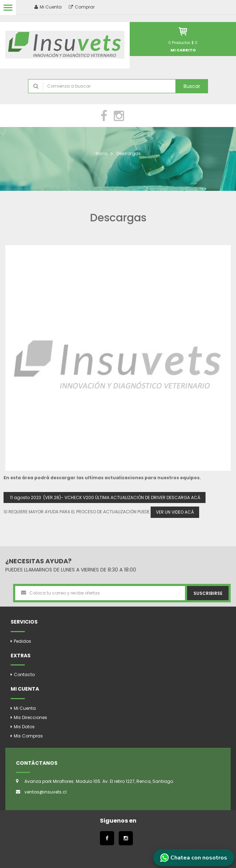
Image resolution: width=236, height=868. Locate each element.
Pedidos (23, 641)
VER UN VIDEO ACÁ (175, 512)
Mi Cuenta (25, 708)
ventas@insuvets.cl (46, 792)
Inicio (102, 153)
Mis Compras (28, 736)
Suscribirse (208, 593)
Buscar (192, 86)
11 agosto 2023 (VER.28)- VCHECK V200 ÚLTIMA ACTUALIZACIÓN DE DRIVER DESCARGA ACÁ (105, 497)
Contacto (24, 675)
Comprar (82, 7)
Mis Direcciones (30, 717)
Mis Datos (24, 727)
